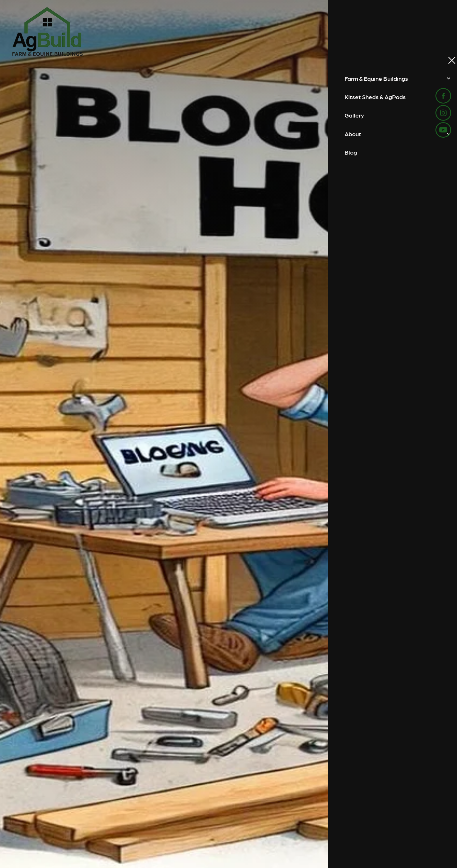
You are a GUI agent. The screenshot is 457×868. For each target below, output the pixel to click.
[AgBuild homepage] (174, 32)
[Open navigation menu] (438, 32)
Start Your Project (396, 32)
